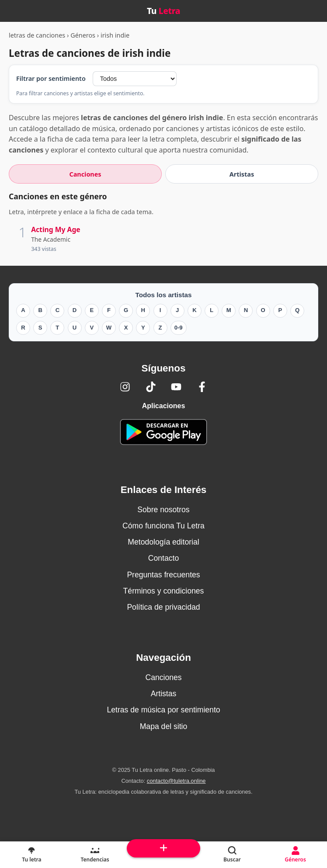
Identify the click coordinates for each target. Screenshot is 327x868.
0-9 (179, 328)
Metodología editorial (163, 542)
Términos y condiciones (164, 591)
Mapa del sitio (164, 726)
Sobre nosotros (163, 510)
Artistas (164, 694)
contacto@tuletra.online (176, 781)
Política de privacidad (163, 607)
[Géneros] (295, 855)
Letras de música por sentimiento (163, 710)
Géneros (83, 35)
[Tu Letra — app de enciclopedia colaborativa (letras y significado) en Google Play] (163, 432)
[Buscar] (232, 855)
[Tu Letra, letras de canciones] (32, 855)
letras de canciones (37, 35)
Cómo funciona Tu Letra (163, 526)
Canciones (163, 677)
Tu (163, 11)
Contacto (163, 558)
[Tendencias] (95, 855)
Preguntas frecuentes (163, 575)
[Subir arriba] (164, 848)
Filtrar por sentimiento (51, 78)
